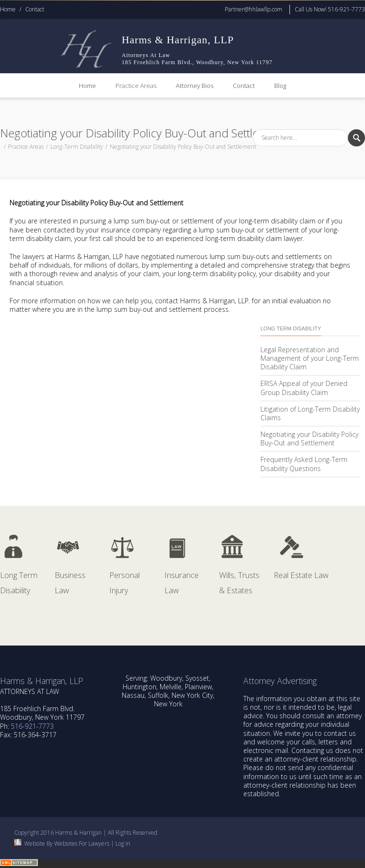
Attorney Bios (195, 86)
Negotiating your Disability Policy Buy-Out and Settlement (309, 439)
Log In (123, 844)
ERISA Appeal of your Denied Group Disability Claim (304, 388)
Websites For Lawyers (82, 844)
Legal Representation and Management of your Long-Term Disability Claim (310, 358)
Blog (280, 86)
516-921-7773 (32, 726)
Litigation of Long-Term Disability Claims (310, 413)
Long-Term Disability (77, 147)
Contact (35, 9)
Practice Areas (136, 86)
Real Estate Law (301, 575)
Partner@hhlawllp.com (254, 9)
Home (8, 9)
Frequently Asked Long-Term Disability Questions (304, 464)
